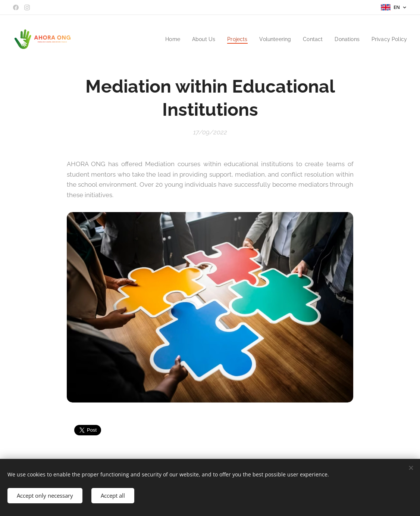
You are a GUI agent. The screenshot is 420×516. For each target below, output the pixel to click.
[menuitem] (163, 39)
